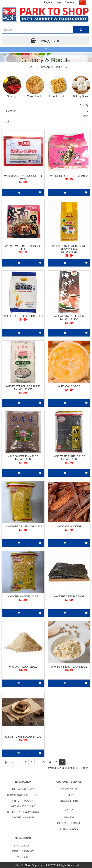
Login (59, 2)
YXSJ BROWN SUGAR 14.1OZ (23, 737)
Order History (23, 851)
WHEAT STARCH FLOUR (69, 316)
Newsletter (69, 801)
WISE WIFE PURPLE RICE (69, 456)
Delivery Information (23, 812)
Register (48, 2)
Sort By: (84, 105)
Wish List (23, 857)
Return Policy (23, 801)
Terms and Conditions (23, 795)
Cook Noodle (35, 96)
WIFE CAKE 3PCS (69, 386)
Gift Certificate (69, 823)
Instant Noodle (57, 96)
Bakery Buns (80, 96)
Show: (86, 116)
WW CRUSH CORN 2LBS (23, 596)
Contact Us (69, 789)
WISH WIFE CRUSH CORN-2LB (23, 526)
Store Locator (23, 817)
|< (6, 762)
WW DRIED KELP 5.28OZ (69, 596)
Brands (69, 817)
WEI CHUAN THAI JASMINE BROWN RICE (69, 247)
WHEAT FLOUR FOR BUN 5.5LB (23, 316)
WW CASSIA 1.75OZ (69, 526)
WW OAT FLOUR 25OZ (23, 667)
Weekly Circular (23, 806)
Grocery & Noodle (51, 67)
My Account (23, 846)
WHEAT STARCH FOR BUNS (23, 386)
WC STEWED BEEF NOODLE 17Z (23, 247)
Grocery (11, 96)
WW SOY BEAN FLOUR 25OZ (69, 667)
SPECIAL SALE (69, 829)
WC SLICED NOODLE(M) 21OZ (69, 176)
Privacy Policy (23, 789)
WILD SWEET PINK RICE (23, 456)
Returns (69, 795)
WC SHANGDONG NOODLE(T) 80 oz (23, 177)
